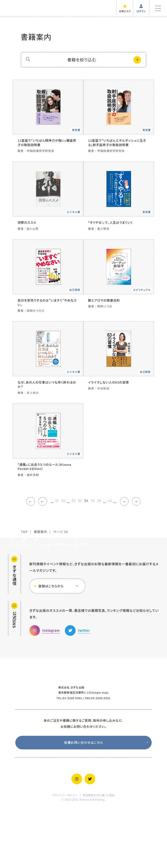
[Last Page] (145, 558)
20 (60, 557)
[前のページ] (36, 558)
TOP (24, 588)
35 (95, 557)
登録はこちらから (59, 643)
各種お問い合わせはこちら (106, 800)
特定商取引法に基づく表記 (99, 852)
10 (52, 557)
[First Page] (22, 558)
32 (71, 557)
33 (79, 557)
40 (115, 557)
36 (103, 557)
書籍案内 (40, 588)
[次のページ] (131, 558)
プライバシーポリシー (65, 852)
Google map (100, 749)
